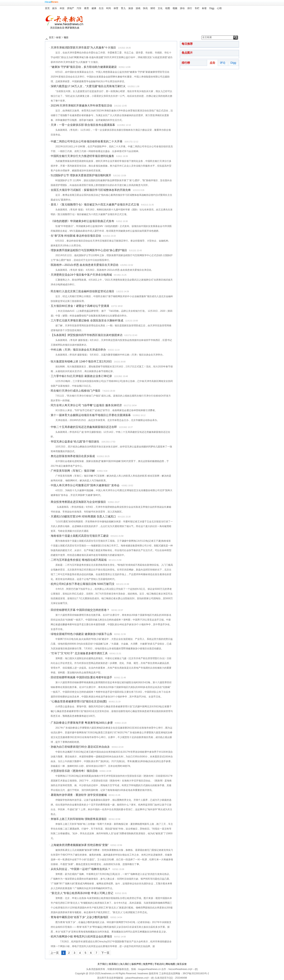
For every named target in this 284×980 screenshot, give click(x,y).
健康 (94, 8)
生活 (101, 8)
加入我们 (125, 964)
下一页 (105, 953)
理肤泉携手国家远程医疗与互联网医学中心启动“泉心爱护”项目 (89, 250)
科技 (62, 8)
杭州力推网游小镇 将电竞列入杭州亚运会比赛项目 (81, 936)
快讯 (145, 8)
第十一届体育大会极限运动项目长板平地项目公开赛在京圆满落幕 (91, 415)
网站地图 (170, 964)
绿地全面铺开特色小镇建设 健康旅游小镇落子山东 (81, 634)
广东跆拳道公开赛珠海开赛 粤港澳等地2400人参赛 (82, 723)
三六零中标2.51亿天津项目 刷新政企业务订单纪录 (81, 376)
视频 (175, 8)
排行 (190, 8)
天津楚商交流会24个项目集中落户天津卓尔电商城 (81, 275)
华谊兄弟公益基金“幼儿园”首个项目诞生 (75, 441)
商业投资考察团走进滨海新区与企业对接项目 (78, 502)
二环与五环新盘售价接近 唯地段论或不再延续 (79, 560)
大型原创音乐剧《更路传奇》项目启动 (74, 771)
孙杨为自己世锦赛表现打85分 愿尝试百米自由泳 (80, 747)
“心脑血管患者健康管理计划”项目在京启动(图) (79, 701)
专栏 (197, 8)
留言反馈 (182, 964)
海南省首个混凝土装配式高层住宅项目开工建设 (80, 536)
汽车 (79, 8)
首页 (47, 8)
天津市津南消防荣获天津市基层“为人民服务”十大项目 (83, 48)
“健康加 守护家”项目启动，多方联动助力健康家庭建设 (84, 67)
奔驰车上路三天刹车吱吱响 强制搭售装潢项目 (79, 819)
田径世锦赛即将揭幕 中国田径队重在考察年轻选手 (81, 677)
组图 (168, 8)
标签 (204, 8)
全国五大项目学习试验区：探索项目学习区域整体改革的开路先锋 (91, 190)
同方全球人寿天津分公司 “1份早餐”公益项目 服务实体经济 (86, 405)
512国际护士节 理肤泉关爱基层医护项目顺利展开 (81, 175)
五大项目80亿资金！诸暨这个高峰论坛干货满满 (80, 306)
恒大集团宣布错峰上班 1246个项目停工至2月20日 (81, 361)
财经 (153, 8)
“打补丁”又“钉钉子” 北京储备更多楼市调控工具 (79, 653)
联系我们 (114, 964)
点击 (212, 63)
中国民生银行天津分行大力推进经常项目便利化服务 (82, 156)
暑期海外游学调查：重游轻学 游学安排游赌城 (79, 795)
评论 (223, 63)
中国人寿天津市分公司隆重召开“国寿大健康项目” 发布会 (85, 485)
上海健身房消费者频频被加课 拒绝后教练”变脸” (80, 845)
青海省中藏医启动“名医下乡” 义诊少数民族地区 (80, 917)
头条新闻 (66, 20)
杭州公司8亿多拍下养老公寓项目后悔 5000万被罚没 (83, 584)
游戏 (138, 8)
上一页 (55, 953)
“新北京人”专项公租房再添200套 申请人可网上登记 (82, 893)
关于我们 (102, 964)
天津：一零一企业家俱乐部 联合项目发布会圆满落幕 (83, 125)
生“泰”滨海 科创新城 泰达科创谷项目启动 (76, 236)
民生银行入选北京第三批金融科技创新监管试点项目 (82, 291)
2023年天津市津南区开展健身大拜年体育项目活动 (81, 105)
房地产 (71, 8)
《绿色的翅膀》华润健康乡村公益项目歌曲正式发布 (82, 221)
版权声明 (136, 964)
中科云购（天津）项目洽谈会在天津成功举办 (78, 350)
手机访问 (159, 964)
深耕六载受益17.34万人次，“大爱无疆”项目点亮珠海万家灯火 (88, 86)
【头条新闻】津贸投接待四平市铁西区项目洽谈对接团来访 (87, 335)
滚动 (182, 8)
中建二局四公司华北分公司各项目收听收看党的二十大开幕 (87, 141)
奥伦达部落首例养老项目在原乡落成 (73, 456)
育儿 (123, 8)
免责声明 (148, 964)
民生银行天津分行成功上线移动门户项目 (76, 391)
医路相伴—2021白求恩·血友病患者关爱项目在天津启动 (85, 265)
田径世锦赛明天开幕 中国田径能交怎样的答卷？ (80, 610)
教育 (87, 8)
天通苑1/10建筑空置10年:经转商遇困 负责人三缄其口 (83, 516)
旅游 (131, 8)
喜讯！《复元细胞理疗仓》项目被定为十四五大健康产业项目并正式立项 (95, 204)
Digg (212, 8)
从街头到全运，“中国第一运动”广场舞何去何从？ (81, 869)
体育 (116, 8)
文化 (160, 8)
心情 (219, 8)
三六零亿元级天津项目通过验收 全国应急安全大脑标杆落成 (87, 320)
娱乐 (55, 8)
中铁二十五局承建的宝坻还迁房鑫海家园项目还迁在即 (84, 427)
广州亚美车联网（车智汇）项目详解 (73, 471)
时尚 (109, 8)
